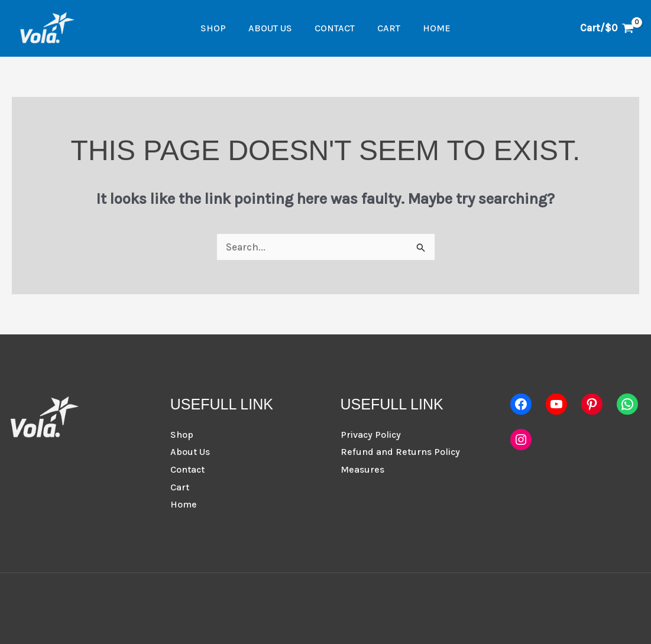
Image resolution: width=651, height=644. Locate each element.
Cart (385, 28)
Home (430, 28)
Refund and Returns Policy (400, 452)
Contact (335, 28)
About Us (274, 28)
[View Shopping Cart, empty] (607, 28)
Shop (220, 28)
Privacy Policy (371, 435)
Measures (362, 469)
